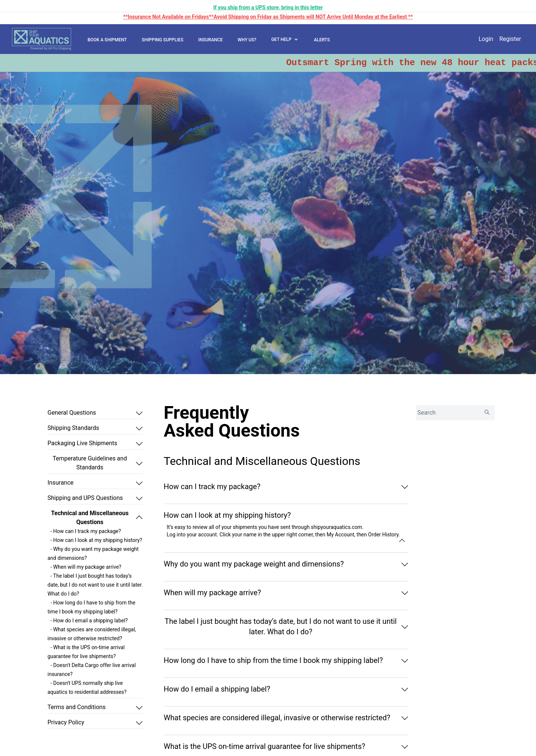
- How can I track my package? (86, 531)
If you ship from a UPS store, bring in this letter (268, 7)
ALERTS (322, 40)
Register (510, 39)
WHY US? (247, 40)
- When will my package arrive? (86, 567)
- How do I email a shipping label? (89, 621)
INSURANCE (210, 40)
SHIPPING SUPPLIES (162, 40)
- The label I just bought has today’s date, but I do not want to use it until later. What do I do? (95, 585)
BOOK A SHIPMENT (107, 40)
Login (486, 39)
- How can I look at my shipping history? (96, 540)
